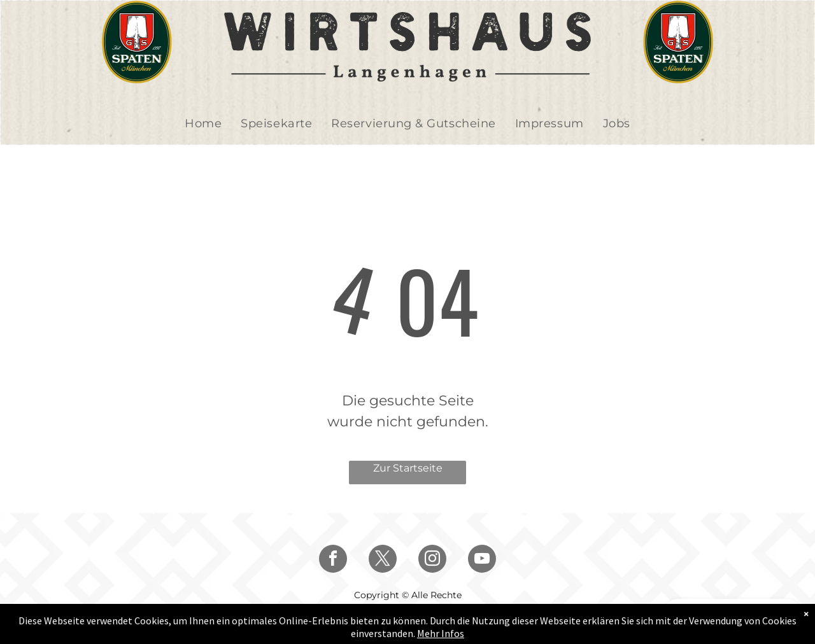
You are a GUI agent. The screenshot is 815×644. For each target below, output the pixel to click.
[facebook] (333, 560)
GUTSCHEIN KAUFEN (729, 615)
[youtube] (482, 560)
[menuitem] (203, 124)
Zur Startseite (408, 468)
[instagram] (432, 560)
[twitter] (383, 560)
